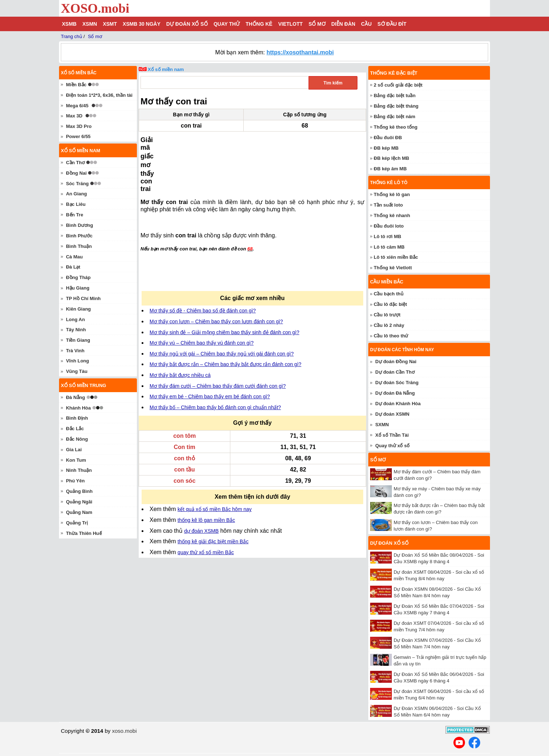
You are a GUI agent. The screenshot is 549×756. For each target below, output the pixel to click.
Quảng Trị (77, 523)
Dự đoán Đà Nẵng (395, 393)
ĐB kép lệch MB (391, 158)
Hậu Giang (78, 288)
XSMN (89, 24)
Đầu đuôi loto (389, 226)
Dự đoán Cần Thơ (395, 372)
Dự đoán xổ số (187, 24)
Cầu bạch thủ (389, 294)
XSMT (110, 24)
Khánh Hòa (78, 408)
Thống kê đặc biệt (394, 73)
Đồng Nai (76, 173)
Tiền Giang (78, 340)
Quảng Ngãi (79, 502)
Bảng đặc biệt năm (395, 117)
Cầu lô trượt (387, 315)
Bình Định (77, 418)
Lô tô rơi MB (387, 236)
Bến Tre (74, 215)
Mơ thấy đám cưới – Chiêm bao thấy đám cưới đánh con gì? (218, 337)
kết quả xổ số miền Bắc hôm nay (214, 460)
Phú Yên (75, 481)
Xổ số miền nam (166, 69)
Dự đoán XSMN (392, 414)
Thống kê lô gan (392, 194)
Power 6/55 (78, 136)
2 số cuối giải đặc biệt (398, 85)
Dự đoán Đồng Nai (396, 362)
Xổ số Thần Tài (392, 435)
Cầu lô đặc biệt (390, 304)
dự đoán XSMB (201, 482)
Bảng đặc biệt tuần (395, 95)
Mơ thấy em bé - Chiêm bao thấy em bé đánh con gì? (210, 348)
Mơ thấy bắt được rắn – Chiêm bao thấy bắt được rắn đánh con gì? (225, 315)
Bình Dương (79, 225)
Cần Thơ (75, 163)
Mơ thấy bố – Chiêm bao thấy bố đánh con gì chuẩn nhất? (215, 358)
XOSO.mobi (95, 8)
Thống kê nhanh (392, 215)
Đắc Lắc (75, 429)
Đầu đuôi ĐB (388, 138)
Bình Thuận (79, 246)
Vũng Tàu (77, 371)
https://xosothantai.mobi (300, 52)
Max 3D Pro (79, 126)
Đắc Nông (77, 439)
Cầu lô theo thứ (391, 336)
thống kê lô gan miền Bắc (206, 471)
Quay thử (227, 24)
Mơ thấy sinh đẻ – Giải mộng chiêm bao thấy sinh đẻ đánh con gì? (224, 283)
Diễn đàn (343, 24)
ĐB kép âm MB (390, 169)
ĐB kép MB (386, 148)
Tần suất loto (388, 205)
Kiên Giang (78, 309)
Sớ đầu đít (392, 24)
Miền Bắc (76, 85)
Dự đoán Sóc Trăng (397, 383)
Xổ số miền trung (83, 385)
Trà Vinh (75, 351)
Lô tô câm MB (389, 247)
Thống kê (259, 24)
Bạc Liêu (76, 204)
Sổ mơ (317, 24)
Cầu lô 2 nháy (389, 325)
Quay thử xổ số (392, 446)
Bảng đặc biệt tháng (396, 106)
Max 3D (74, 116)
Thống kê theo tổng (396, 127)
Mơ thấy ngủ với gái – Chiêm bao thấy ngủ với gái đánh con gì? (222, 305)
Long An (75, 319)
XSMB (69, 24)
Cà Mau (74, 257)
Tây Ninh (76, 330)
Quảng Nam (79, 512)
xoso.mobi (124, 731)
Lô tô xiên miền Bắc (396, 257)
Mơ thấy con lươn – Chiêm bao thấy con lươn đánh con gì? (216, 273)
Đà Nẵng (76, 397)
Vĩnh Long (77, 361)
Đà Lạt (73, 267)
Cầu (366, 24)
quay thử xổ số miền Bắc (206, 503)
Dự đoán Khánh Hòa (398, 404)
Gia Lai (74, 450)
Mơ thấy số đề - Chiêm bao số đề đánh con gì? (203, 262)
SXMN (382, 425)
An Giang (76, 194)
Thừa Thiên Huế (84, 533)
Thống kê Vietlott (393, 268)
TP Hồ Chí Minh (83, 298)
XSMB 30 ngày (142, 24)
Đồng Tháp (78, 277)
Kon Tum (76, 460)
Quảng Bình (79, 491)
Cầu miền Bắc (387, 282)
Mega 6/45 (77, 106)
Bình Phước (79, 236)
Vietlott (290, 24)
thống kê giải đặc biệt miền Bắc (213, 493)
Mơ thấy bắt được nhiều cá (180, 326)
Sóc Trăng (77, 184)
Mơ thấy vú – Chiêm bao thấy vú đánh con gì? (202, 294)
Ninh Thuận (79, 470)
